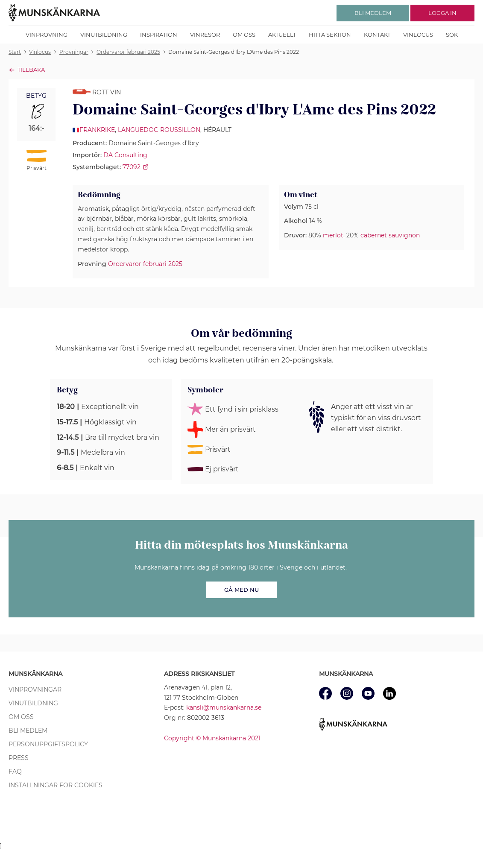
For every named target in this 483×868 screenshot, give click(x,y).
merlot (333, 235)
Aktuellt (282, 35)
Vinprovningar (35, 690)
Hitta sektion (330, 35)
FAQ (15, 772)
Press (19, 758)
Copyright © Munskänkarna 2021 (212, 738)
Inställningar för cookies (56, 785)
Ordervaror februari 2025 (145, 264)
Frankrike (97, 130)
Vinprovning (47, 35)
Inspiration (159, 35)
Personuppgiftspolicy (48, 744)
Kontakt (377, 35)
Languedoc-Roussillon (159, 130)
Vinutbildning (104, 35)
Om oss (244, 35)
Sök (452, 35)
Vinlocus (418, 35)
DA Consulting (125, 155)
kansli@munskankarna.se (224, 707)
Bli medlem (28, 731)
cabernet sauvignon (390, 235)
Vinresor (205, 35)
